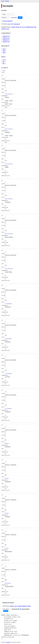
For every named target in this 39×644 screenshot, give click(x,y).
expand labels (25, 609)
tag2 (4, 51)
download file (15, 609)
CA (4, 60)
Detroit (7, 443)
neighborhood (30, 27)
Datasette (8, 642)
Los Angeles (8, 304)
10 (6, 392)
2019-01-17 (6, 40)
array (16, 606)
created (13, 27)
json (9, 24)
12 (6, 462)
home (3, 1)
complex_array (5, 29)
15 (6, 566)
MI (3, 62)
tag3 (4, 53)
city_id (23, 27)
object (29, 606)
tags (35, 27)
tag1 (4, 49)
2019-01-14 (6, 36)
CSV (12, 24)
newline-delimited (22, 606)
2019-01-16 (6, 42)
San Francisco (9, 94)
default (12, 606)
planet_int (19, 27)
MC (4, 63)
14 (6, 531)
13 (6, 496)
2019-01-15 (6, 38)
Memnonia (8, 583)
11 (6, 427)
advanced (17, 24)
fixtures (7, 1)
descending (13, 18)
